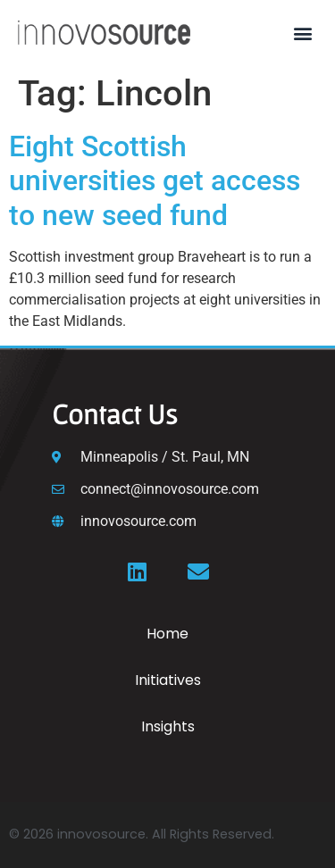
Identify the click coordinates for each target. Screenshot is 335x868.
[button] (302, 33)
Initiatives (168, 680)
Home (167, 634)
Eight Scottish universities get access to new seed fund (155, 181)
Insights (168, 726)
